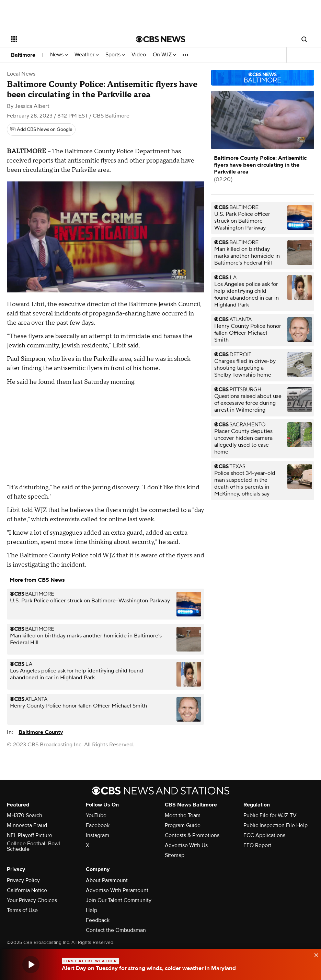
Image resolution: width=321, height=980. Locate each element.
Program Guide (183, 825)
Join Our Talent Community (119, 900)
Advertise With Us (186, 845)
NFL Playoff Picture (30, 835)
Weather (87, 55)
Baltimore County (41, 732)
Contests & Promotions (192, 835)
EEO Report (257, 845)
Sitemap (175, 855)
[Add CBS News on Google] (41, 130)
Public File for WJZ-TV (270, 815)
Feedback (98, 920)
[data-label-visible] (314, 954)
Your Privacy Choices (32, 900)
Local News (21, 74)
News (59, 55)
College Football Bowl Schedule (33, 846)
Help (91, 910)
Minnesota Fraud (27, 825)
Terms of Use (22, 910)
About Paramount (107, 880)
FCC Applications (264, 835)
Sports (115, 55)
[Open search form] (304, 39)
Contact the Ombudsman (116, 930)
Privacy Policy (23, 880)
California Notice (27, 890)
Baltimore (23, 55)
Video (139, 55)
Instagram (98, 835)
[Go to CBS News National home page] (161, 39)
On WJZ (164, 55)
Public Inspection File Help (276, 825)
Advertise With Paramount (117, 890)
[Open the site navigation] (61, 39)
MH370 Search (25, 815)
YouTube (96, 815)
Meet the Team (183, 815)
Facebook (98, 825)
